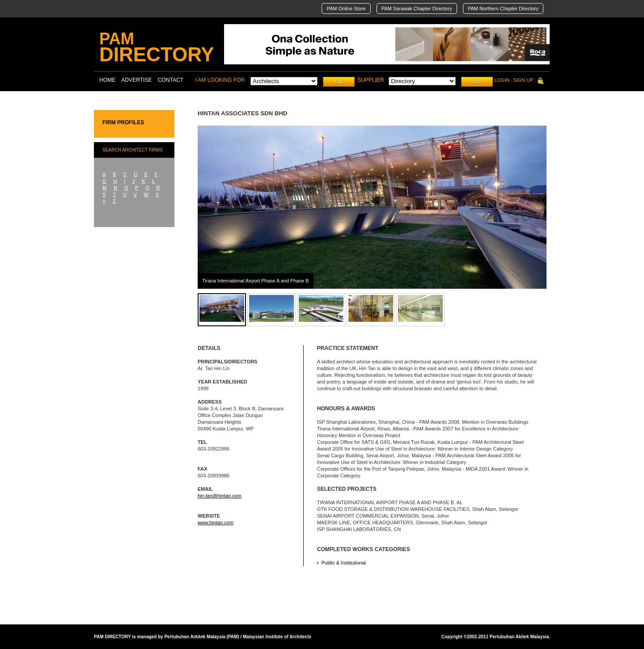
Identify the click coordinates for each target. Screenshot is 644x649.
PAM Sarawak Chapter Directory (417, 8)
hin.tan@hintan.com (220, 496)
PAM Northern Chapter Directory (503, 8)
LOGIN (502, 80)
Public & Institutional (344, 563)
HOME (107, 80)
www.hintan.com (216, 523)
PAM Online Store (346, 8)
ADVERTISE (136, 80)
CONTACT (171, 80)
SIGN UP (523, 80)
